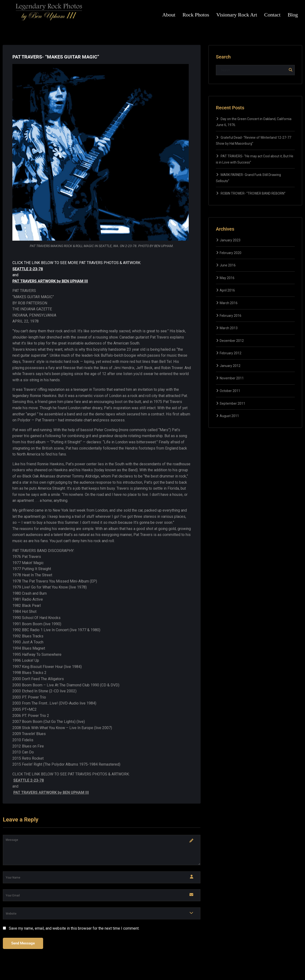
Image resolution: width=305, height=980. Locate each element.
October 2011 (230, 391)
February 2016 (231, 316)
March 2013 (229, 328)
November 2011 (232, 378)
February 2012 (231, 353)
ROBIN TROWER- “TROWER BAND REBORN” (253, 193)
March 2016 (229, 303)
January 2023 (230, 240)
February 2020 (231, 253)
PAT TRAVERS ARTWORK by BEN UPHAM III (50, 281)
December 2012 (232, 341)
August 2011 (229, 416)
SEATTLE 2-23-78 (28, 269)
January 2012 (230, 366)
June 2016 (228, 265)
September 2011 (232, 403)
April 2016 (227, 290)
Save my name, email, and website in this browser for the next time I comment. (74, 928)
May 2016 (227, 278)
